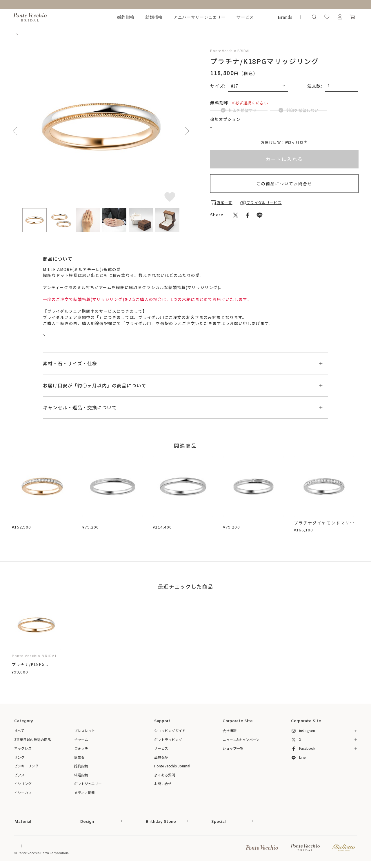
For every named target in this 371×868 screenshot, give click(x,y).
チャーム (81, 740)
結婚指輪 (154, 17)
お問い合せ (163, 785)
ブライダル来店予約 (65, 336)
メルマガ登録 (324, 773)
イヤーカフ (23, 793)
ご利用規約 (105, 847)
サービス (245, 17)
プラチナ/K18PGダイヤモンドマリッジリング (42, 527)
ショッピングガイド (170, 732)
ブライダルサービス (119, 318)
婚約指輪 (126, 17)
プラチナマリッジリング (106, 524)
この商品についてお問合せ (284, 198)
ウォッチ (81, 749)
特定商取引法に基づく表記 (72, 847)
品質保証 (161, 758)
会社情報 (230, 732)
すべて (19, 732)
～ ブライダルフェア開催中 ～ (185, 4)
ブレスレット (85, 732)
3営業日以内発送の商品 (33, 740)
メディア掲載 (84, 793)
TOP (18, 34)
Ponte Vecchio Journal (172, 767)
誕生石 (79, 758)
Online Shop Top (27, 847)
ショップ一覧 (233, 749)
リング (19, 758)
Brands (285, 17)
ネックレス (23, 749)
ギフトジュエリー (88, 785)
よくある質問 (165, 776)
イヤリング (23, 785)
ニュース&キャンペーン (241, 740)
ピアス (19, 776)
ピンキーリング (26, 767)
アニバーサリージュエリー (200, 17)
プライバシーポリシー (135, 847)
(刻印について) (246, 102)
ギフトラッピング (168, 740)
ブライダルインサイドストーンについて (251, 141)
